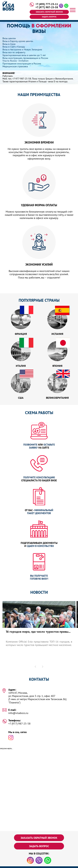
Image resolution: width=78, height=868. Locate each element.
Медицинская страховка (15, 66)
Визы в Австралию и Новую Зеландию (22, 50)
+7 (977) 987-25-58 (47, 7)
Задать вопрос (49, 17)
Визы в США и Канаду (14, 47)
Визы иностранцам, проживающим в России (25, 58)
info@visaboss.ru (18, 713)
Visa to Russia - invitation (15, 61)
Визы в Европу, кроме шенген (18, 41)
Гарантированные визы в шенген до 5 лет (24, 55)
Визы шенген (9, 38)
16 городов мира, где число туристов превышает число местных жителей (39, 632)
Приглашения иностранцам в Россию (22, 64)
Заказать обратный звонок (49, 12)
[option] (39, 635)
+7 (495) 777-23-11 (47, 4)
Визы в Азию (9, 44)
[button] (35, 667)
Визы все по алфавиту (14, 52)
